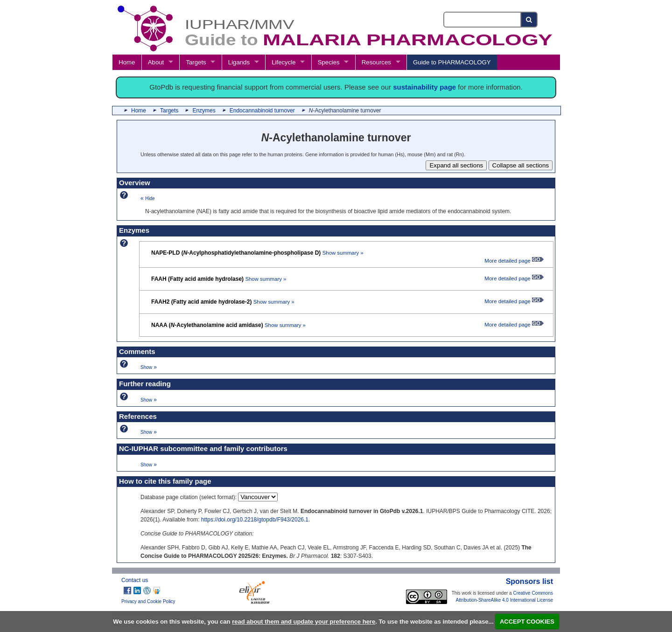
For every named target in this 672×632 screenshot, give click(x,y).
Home (127, 62)
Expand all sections (456, 165)
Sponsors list (529, 581)
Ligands (239, 62)
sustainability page (424, 87)
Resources (376, 62)
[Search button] (529, 20)
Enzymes (204, 111)
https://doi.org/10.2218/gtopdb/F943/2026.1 (255, 520)
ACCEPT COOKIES (527, 622)
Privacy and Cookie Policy (148, 601)
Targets (196, 62)
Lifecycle (283, 62)
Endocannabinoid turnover (262, 111)
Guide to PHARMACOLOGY (452, 62)
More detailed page (514, 261)
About (156, 62)
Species (329, 62)
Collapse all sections (521, 165)
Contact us (135, 580)
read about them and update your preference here (304, 622)
